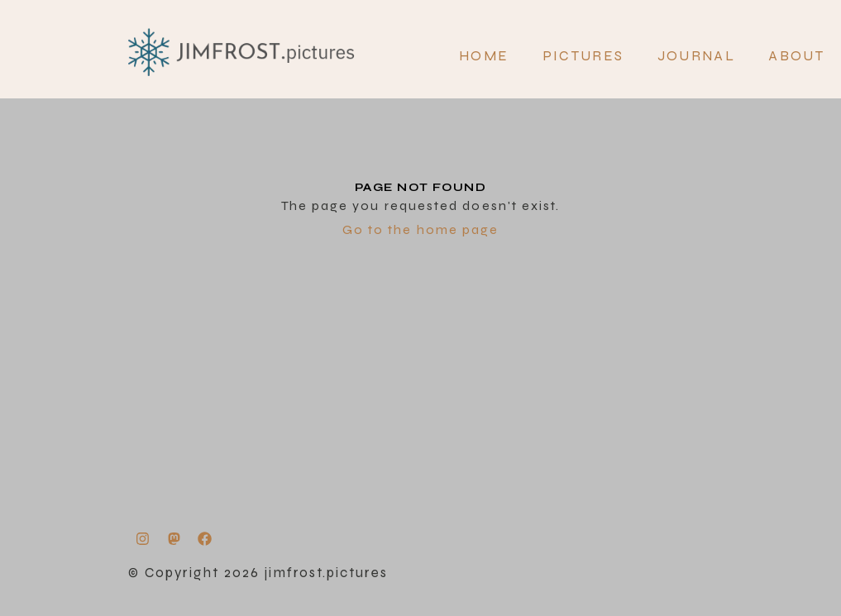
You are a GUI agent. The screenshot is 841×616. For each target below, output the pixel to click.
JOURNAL (697, 56)
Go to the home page (421, 229)
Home (484, 56)
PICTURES (583, 56)
